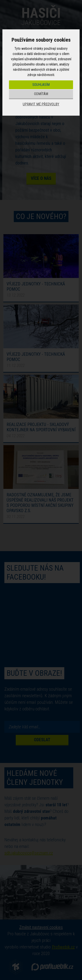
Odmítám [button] (41, 94)
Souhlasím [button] (41, 85)
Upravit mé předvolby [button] (41, 104)
